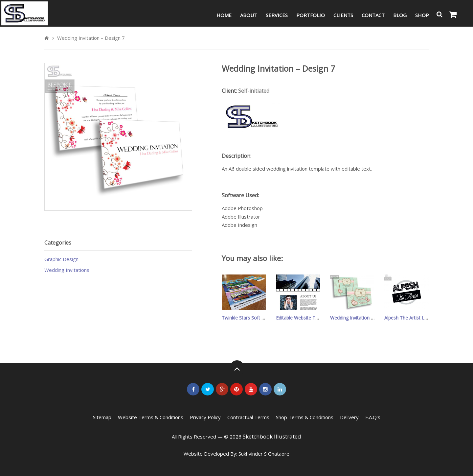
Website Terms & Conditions (151, 417)
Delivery (349, 417)
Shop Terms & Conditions (305, 417)
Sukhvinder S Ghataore (264, 454)
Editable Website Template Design (312, 318)
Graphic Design (61, 259)
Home (224, 15)
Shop (422, 15)
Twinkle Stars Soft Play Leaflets (255, 318)
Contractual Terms (248, 417)
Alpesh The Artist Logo (409, 318)
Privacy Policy (205, 417)
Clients (343, 15)
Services (277, 15)
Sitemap (102, 417)
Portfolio (311, 15)
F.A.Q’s (373, 417)
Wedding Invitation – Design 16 (363, 318)
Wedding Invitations (67, 270)
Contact (373, 15)
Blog (400, 15)
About (249, 15)
